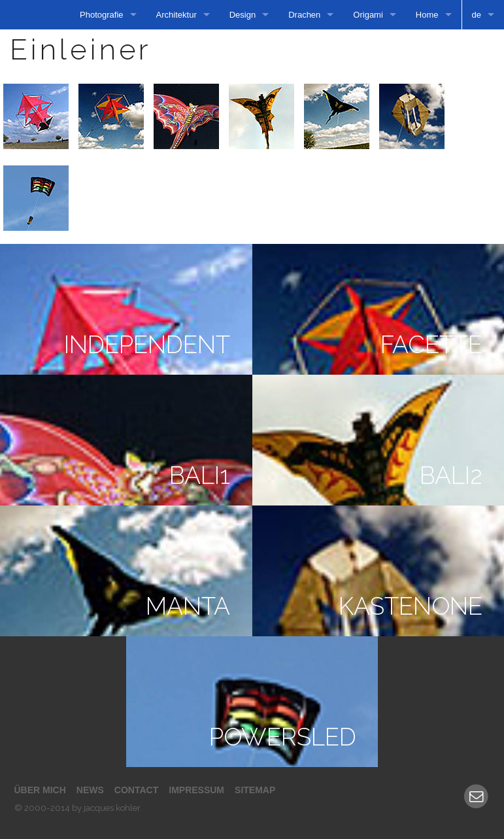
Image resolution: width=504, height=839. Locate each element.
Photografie (102, 15)
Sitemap (255, 790)
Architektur (176, 15)
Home (427, 15)
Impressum (196, 790)
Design (243, 15)
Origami (368, 15)
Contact (136, 790)
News (90, 790)
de (477, 15)
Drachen (304, 15)
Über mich (40, 790)
